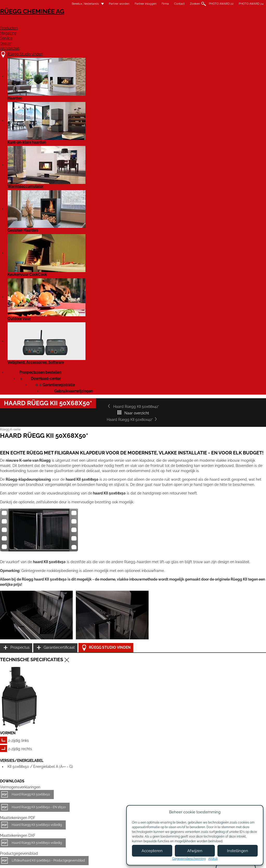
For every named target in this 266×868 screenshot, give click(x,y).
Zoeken (184, 4)
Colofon (112, 860)
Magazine (150, 22)
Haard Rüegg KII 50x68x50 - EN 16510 (50, 545)
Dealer (207, 22)
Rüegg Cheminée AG (37, 19)
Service (180, 22)
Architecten (240, 22)
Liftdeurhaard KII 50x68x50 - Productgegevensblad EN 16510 (66, 612)
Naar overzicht (133, 175)
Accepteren (152, 851)
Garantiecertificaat (222, 432)
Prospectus (216, 419)
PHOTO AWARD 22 (210, 4)
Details (23, 769)
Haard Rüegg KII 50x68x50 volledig (48, 563)
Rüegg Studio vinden (228, 445)
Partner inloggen (135, 4)
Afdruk (213, 859)
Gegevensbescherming (189, 859)
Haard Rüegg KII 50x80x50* (207, 729)
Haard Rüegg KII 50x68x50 (42, 532)
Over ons (87, 814)
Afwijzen (195, 851)
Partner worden (108, 4)
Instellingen (238, 851)
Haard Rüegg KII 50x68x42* (39, 175)
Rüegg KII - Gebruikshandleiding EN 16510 (53, 629)
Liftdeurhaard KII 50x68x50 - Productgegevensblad (59, 599)
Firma (154, 4)
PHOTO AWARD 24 (240, 4)
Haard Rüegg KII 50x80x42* (227, 175)
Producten (115, 22)
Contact (168, 4)
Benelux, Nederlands (71, 4)
